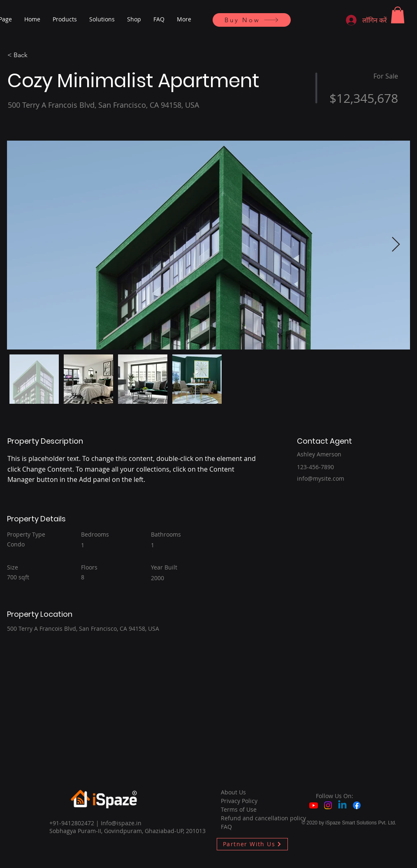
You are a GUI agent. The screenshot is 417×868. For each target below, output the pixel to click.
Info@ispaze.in (121, 823)
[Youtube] (314, 805)
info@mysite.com (321, 478)
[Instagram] (328, 805)
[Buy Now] (252, 20)
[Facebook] (357, 805)
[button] (398, 15)
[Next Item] (396, 245)
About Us (233, 792)
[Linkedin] (342, 805)
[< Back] (37, 56)
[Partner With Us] (252, 844)
